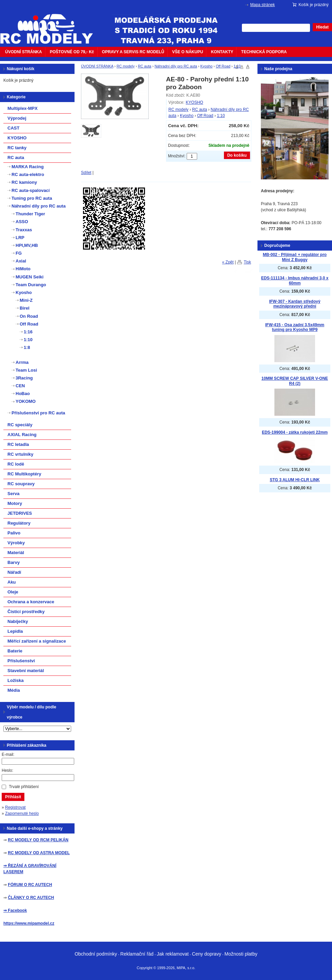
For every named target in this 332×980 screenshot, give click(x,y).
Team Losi (26, 370)
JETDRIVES (20, 513)
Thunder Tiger (30, 214)
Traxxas (24, 230)
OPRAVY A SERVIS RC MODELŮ (133, 52)
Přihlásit (13, 797)
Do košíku (237, 155)
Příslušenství (21, 661)
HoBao (23, 394)
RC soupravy (21, 484)
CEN (20, 386)
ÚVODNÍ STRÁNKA (24, 52)
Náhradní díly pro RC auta (176, 66)
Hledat (322, 27)
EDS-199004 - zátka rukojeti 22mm (295, 432)
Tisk (247, 262)
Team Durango (31, 285)
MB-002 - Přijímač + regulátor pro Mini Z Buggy (295, 257)
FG (19, 253)
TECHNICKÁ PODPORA (264, 52)
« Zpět (228, 262)
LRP (20, 238)
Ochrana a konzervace (31, 602)
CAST (13, 128)
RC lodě (16, 464)
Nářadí (14, 572)
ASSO (22, 222)
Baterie (15, 651)
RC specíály (20, 425)
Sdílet (86, 173)
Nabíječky (18, 621)
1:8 (27, 347)
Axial (21, 261)
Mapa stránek (263, 5)
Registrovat (15, 807)
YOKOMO (26, 401)
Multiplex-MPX (23, 108)
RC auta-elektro (28, 174)
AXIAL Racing (22, 435)
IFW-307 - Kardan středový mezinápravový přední (295, 304)
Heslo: (7, 770)
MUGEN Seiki (29, 277)
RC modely (126, 66)
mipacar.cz (51, 25)
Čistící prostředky (26, 612)
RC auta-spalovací (31, 190)
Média (14, 690)
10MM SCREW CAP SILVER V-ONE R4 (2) (295, 381)
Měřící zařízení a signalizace (37, 641)
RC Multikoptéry (24, 474)
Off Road (223, 66)
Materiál (16, 553)
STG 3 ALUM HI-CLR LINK (295, 480)
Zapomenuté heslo (22, 814)
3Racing (24, 378)
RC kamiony (24, 182)
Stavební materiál (26, 671)
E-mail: (8, 754)
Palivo (14, 533)
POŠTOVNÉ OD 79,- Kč (72, 52)
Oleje (13, 592)
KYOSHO (194, 102)
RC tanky (17, 148)
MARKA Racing (28, 167)
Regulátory (19, 523)
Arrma (22, 362)
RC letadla (18, 444)
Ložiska (16, 680)
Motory (15, 503)
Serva (13, 494)
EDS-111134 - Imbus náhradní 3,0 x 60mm (295, 281)
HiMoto (23, 269)
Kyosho (206, 66)
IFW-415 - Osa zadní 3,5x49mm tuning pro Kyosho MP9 (295, 327)
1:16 (28, 332)
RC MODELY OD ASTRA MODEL (39, 853)
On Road (29, 316)
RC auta (145, 66)
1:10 (237, 66)
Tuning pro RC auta (32, 198)
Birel (25, 308)
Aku (12, 582)
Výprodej (17, 118)
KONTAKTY (222, 52)
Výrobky (16, 543)
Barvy (14, 562)
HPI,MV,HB (27, 245)
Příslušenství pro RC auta (38, 413)
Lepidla (15, 631)
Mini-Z (26, 300)
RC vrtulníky (20, 454)
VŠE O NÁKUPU (188, 52)
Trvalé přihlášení (24, 787)
